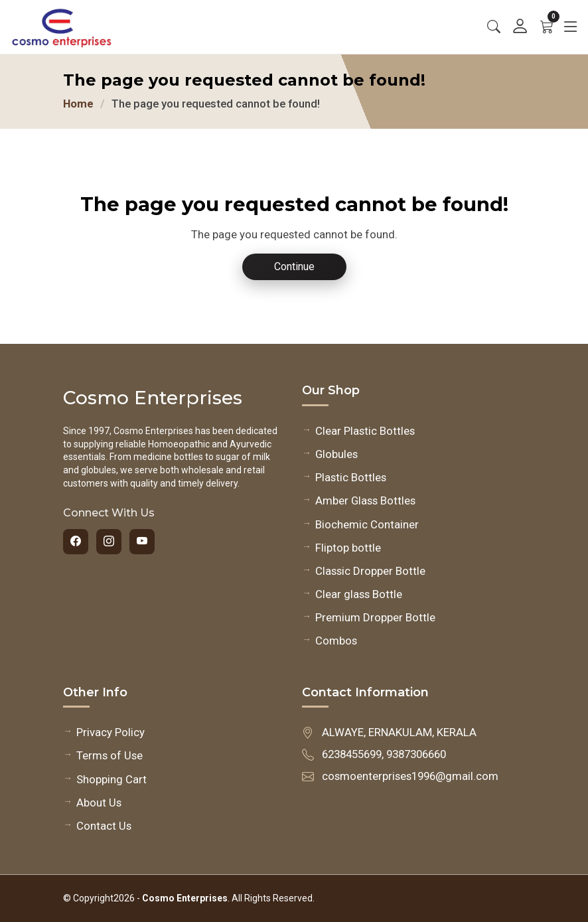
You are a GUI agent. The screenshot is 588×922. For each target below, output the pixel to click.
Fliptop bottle (348, 548)
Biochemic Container (367, 524)
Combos (336, 641)
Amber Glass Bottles (365, 500)
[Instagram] (109, 542)
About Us (99, 803)
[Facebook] (76, 542)
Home (78, 104)
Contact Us (104, 826)
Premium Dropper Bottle (375, 617)
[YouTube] (142, 542)
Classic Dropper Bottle (370, 571)
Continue (294, 267)
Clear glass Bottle (359, 594)
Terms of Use (110, 755)
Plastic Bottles (351, 477)
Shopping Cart (111, 779)
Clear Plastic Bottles (365, 431)
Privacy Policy (110, 732)
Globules (336, 454)
